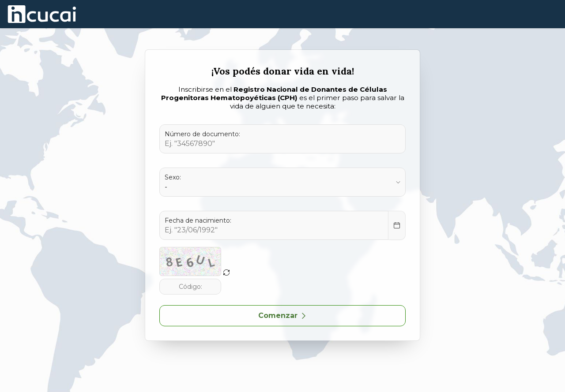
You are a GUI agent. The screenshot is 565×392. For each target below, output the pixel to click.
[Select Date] (397, 225)
